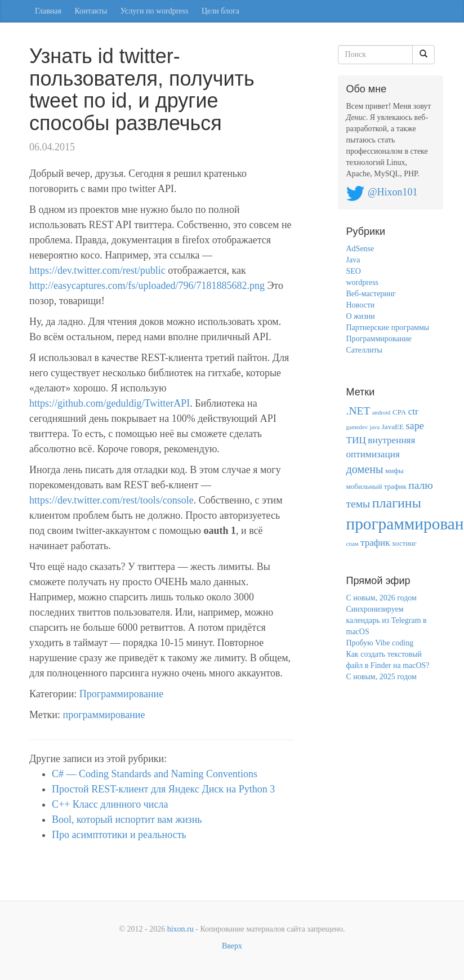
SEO (354, 271)
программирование (104, 715)
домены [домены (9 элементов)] (365, 469)
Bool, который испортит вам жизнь (127, 819)
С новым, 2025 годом (382, 677)
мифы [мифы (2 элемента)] (394, 471)
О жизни (361, 316)
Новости (361, 305)
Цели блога (220, 11)
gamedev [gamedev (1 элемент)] (357, 427)
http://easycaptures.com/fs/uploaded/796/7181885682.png (147, 286)
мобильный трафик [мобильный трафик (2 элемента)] (376, 486)
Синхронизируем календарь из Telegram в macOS (387, 620)
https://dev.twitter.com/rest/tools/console (111, 500)
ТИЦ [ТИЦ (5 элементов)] (356, 440)
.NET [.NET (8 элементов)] (358, 411)
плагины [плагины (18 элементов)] (397, 503)
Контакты (91, 11)
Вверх (232, 946)
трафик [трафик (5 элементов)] (375, 543)
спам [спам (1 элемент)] (353, 544)
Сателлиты (365, 350)
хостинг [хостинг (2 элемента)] (404, 543)
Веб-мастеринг (371, 294)
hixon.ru (180, 929)
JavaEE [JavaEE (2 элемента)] (393, 427)
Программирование (121, 694)
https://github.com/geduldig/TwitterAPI (110, 403)
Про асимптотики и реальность (119, 835)
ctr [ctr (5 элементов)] (413, 411)
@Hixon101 (393, 192)
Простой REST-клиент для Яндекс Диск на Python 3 (163, 789)
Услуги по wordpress (155, 11)
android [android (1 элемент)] (382, 413)
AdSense (360, 249)
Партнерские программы (388, 328)
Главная (48, 11)
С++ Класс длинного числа (110, 804)
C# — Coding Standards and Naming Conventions (155, 774)
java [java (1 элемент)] (374, 427)
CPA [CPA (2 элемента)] (399, 412)
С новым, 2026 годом (382, 598)
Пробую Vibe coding (380, 643)
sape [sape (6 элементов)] (415, 426)
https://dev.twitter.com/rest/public (97, 270)
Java (353, 260)
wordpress (363, 282)
